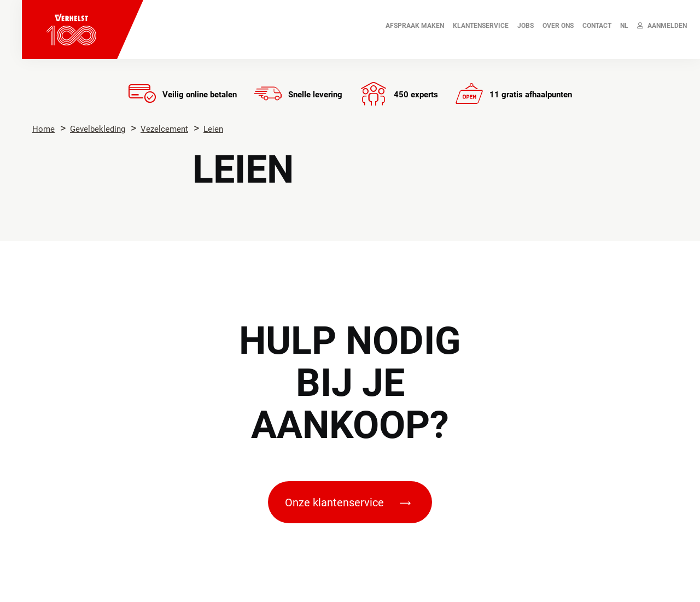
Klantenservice (481, 26)
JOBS (526, 26)
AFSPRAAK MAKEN (415, 26)
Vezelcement (164, 129)
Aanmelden (662, 26)
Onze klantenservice (348, 502)
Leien (213, 129)
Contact (597, 26)
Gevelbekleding (98, 129)
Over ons (558, 26)
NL (624, 26)
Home (43, 129)
